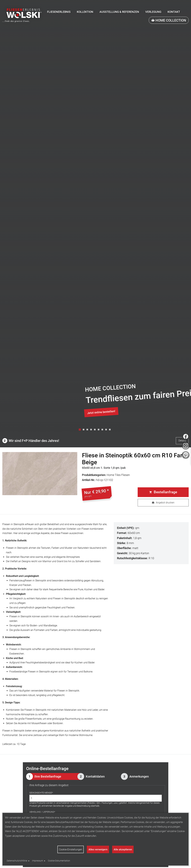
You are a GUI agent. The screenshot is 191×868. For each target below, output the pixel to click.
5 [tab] (96, 430)
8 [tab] (107, 430)
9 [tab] (111, 430)
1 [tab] (81, 430)
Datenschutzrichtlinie (17, 861)
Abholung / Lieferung (42, 812)
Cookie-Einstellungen (71, 849)
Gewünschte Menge (41, 793)
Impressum (38, 861)
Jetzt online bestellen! (101, 412)
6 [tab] (99, 430)
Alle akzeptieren (123, 849)
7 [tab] (103, 430)
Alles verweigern (98, 849)
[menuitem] (59, 12)
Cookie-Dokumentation (59, 861)
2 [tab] (84, 430)
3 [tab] (88, 430)
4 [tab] (92, 430)
